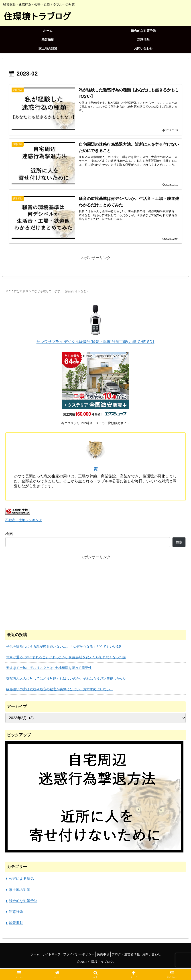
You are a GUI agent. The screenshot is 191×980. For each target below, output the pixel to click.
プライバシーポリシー (78, 955)
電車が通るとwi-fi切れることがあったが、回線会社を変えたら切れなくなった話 (66, 658)
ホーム (29, 955)
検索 (9, 534)
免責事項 (104, 955)
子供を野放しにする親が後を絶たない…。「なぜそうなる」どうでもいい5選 (64, 647)
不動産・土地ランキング (24, 521)
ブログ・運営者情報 (129, 955)
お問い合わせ (157, 955)
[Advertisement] (95, 592)
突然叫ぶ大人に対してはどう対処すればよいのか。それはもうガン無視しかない (66, 679)
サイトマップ (48, 955)
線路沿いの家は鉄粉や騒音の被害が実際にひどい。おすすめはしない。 (60, 690)
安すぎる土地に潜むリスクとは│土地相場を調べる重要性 (49, 668)
